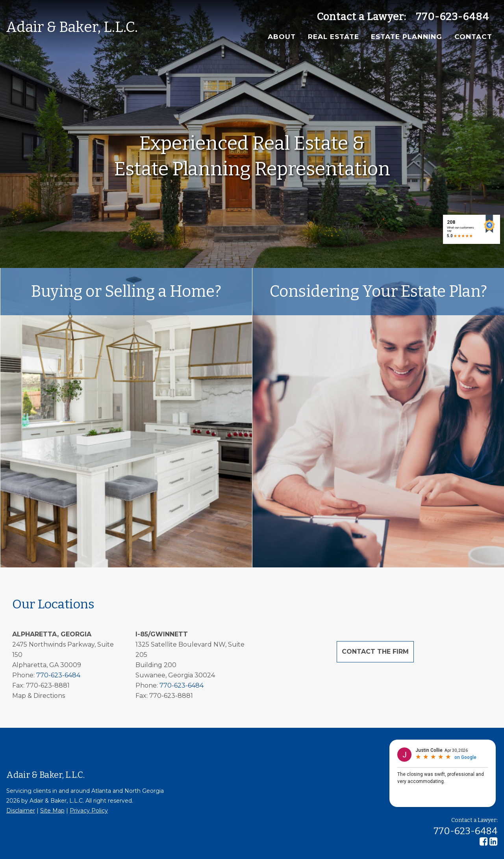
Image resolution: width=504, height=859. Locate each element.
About (282, 37)
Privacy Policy (89, 811)
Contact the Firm (375, 652)
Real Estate (334, 37)
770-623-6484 (452, 17)
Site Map (52, 811)
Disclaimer (21, 811)
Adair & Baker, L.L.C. (72, 27)
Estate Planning (407, 37)
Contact (473, 37)
